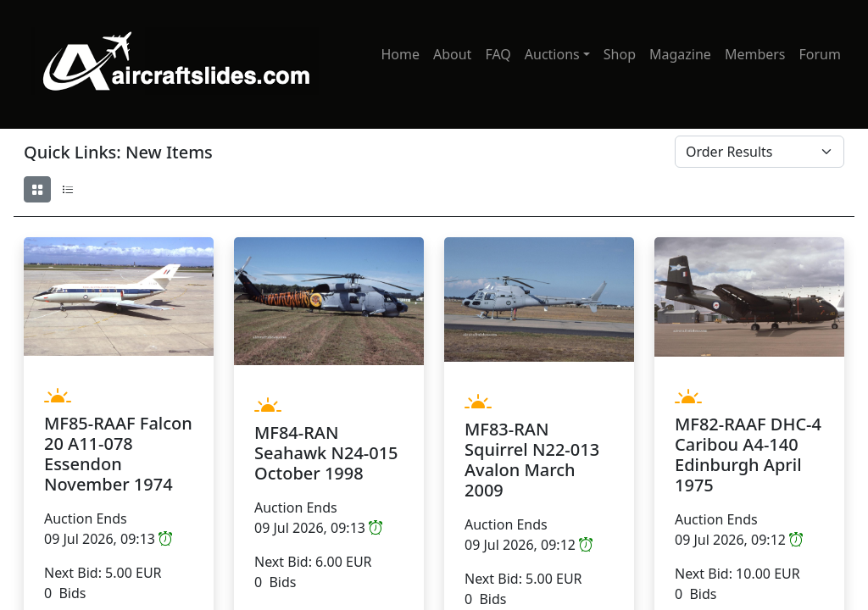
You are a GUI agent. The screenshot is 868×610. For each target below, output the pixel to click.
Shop (620, 54)
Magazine (680, 54)
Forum (820, 54)
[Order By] (759, 152)
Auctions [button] (552, 54)
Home (400, 54)
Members (755, 54)
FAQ (498, 54)
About (452, 54)
